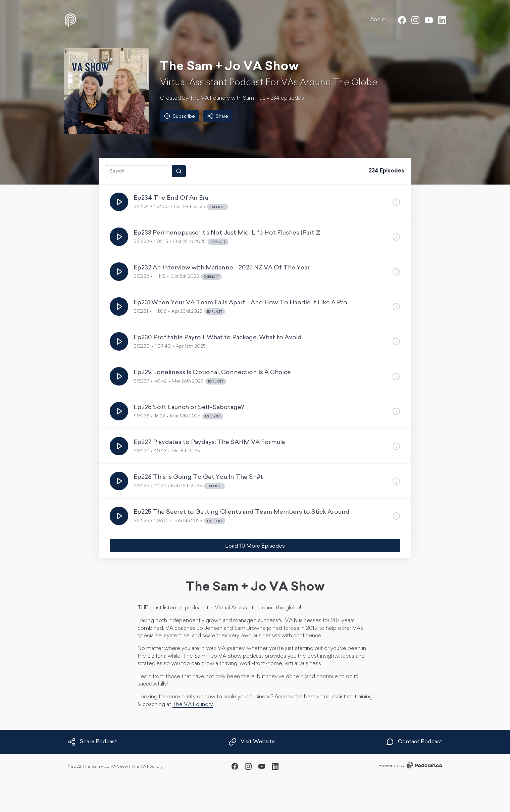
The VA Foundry (193, 705)
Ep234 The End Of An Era (171, 198)
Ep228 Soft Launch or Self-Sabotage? (189, 408)
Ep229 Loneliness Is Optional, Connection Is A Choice (212, 373)
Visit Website (252, 742)
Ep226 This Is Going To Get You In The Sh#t (198, 477)
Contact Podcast (414, 742)
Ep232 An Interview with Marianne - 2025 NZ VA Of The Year (222, 268)
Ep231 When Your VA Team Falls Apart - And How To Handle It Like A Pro (240, 303)
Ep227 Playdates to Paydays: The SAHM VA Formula (209, 442)
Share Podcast (92, 742)
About (378, 20)
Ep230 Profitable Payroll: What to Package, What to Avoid (218, 338)
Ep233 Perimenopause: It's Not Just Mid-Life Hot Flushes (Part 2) (227, 233)
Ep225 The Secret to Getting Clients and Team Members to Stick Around (242, 512)
